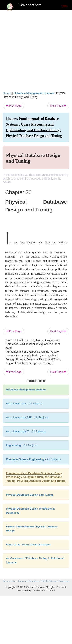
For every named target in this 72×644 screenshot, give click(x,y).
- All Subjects (34, 459)
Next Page (58, 106)
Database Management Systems (34, 93)
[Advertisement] (36, 50)
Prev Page (14, 106)
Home (7, 93)
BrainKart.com (30, 5)
